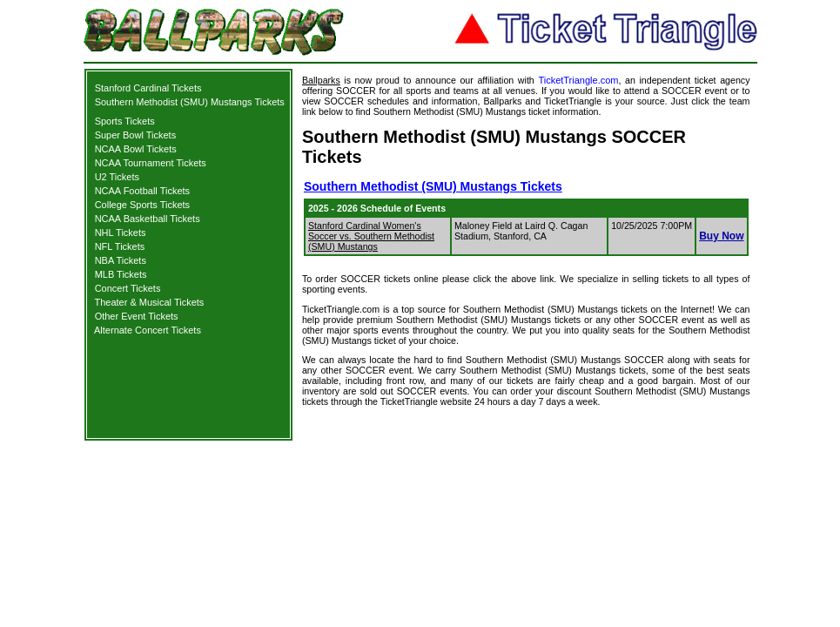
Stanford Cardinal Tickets (148, 88)
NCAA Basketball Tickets (148, 219)
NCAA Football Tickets (142, 191)
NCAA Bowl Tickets (136, 149)
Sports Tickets (125, 121)
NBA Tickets (121, 260)
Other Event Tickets (137, 316)
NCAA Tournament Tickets (151, 163)
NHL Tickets (121, 233)
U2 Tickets (117, 177)
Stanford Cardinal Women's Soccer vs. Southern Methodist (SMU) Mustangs (371, 236)
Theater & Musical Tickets (149, 302)
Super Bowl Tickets (136, 135)
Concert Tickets (128, 288)
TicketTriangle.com (578, 80)
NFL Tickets (120, 246)
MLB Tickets (121, 274)
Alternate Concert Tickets (148, 330)
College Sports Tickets (142, 205)
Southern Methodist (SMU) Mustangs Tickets (190, 102)
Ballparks (321, 80)
